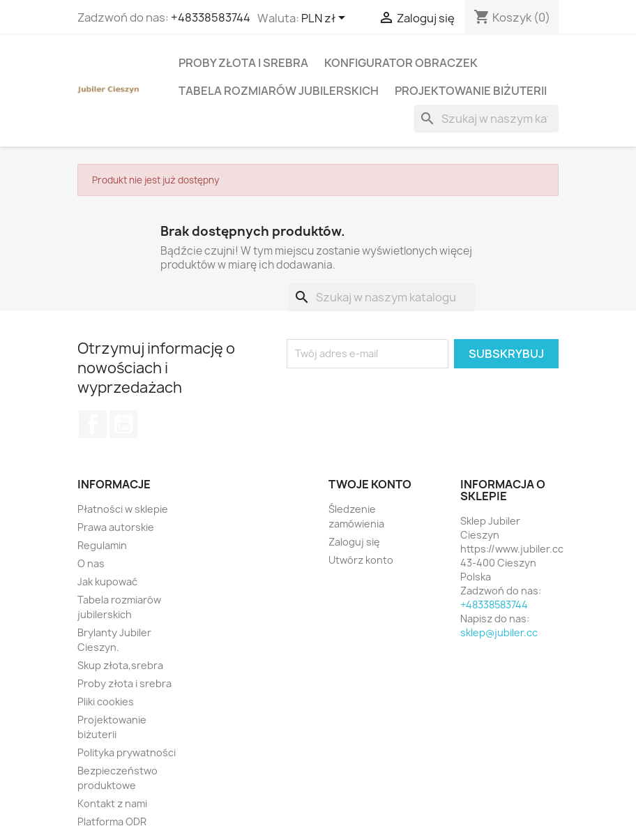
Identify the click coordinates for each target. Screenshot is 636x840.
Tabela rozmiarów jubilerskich (279, 91)
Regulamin (102, 545)
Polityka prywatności (127, 752)
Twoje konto (370, 484)
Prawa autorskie (116, 527)
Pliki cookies (106, 702)
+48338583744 (211, 17)
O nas (91, 563)
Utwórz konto (361, 560)
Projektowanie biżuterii (471, 91)
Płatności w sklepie (123, 509)
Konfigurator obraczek (401, 63)
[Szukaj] (486, 119)
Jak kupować (107, 582)
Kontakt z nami (112, 803)
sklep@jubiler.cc (499, 632)
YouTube (123, 424)
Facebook (93, 424)
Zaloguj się (354, 542)
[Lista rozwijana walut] (326, 19)
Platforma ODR (112, 822)
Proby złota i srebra (243, 63)
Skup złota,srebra (120, 665)
